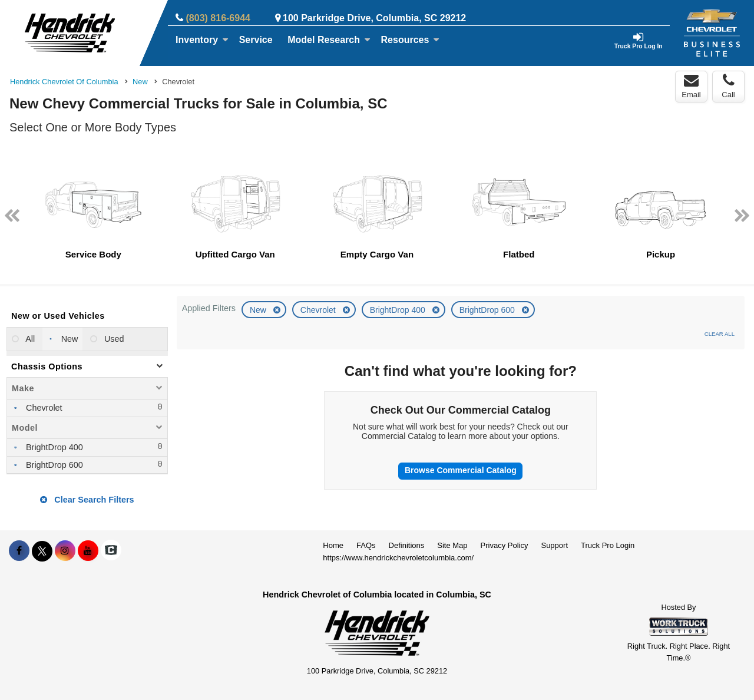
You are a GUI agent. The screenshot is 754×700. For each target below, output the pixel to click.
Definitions (407, 545)
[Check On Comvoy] (111, 551)
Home (333, 545)
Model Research (329, 40)
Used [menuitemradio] (113, 339)
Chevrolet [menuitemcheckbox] (43, 408)
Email (691, 86)
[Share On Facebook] (19, 551)
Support (554, 545)
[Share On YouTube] (88, 551)
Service (256, 40)
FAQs (366, 545)
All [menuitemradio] (29, 339)
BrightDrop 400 (399, 310)
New (259, 310)
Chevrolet (319, 310)
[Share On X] (42, 551)
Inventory (202, 40)
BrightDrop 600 (488, 310)
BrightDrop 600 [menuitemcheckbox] (53, 465)
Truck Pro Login (608, 545)
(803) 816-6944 (218, 18)
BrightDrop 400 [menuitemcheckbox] (53, 447)
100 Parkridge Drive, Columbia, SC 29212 (374, 18)
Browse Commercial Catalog (461, 470)
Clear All (720, 334)
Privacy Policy (505, 545)
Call (728, 86)
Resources (411, 40)
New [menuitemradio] (69, 339)
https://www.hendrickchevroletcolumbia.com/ (398, 558)
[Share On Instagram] (65, 551)
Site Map (452, 545)
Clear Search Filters (87, 500)
